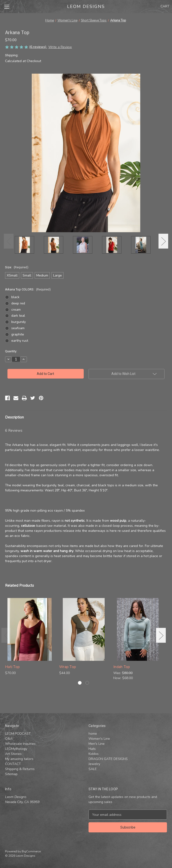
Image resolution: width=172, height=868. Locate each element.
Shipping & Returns (20, 769)
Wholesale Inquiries (20, 744)
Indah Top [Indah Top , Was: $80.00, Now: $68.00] (122, 667)
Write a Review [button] (60, 47)
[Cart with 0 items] (165, 6)
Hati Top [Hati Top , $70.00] (12, 667)
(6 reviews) (38, 47)
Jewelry (94, 764)
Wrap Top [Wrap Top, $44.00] (68, 667)
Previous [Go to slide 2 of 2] (6, 635)
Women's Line (99, 739)
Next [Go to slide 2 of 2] (161, 635)
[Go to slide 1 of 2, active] (80, 683)
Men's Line (97, 744)
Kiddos (94, 754)
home (93, 734)
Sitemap (11, 774)
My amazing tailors (19, 759)
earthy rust (20, 341)
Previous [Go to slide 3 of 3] (9, 241)
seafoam (18, 328)
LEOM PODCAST (18, 734)
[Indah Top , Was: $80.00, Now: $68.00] (138, 629)
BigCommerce (31, 851)
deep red (18, 303)
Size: (17, 267)
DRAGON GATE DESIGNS (108, 759)
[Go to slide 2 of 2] (87, 683)
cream (16, 310)
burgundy (19, 322)
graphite (18, 334)
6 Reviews (14, 431)
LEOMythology (16, 749)
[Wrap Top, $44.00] (84, 629)
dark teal (18, 316)
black (15, 297)
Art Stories (13, 754)
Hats (92, 749)
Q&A (9, 739)
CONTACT (13, 764)
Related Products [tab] (19, 585)
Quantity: (11, 351)
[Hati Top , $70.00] (30, 629)
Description (14, 417)
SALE (93, 769)
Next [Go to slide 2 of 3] (163, 241)
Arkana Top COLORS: (28, 289)
